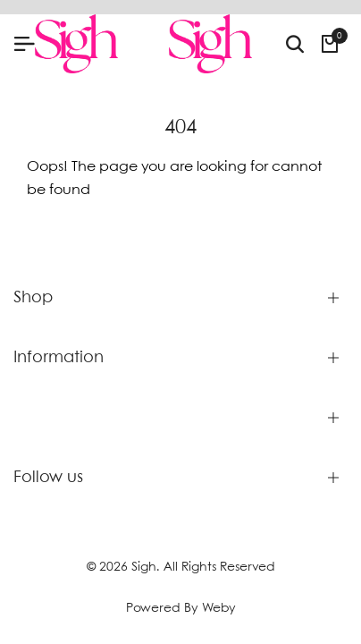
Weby (219, 608)
